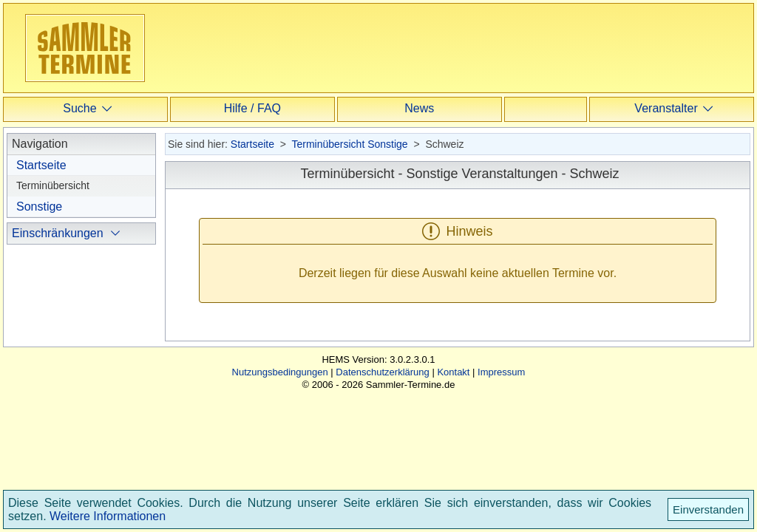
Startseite (41, 165)
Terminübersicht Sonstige (349, 144)
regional (52, 303)
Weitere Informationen (108, 516)
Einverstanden (708, 509)
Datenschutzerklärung (382, 450)
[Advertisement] (458, 47)
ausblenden (61, 370)
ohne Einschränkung (83, 280)
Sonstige (39, 207)
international (63, 325)
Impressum (501, 450)
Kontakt (453, 450)
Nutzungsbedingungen (280, 450)
